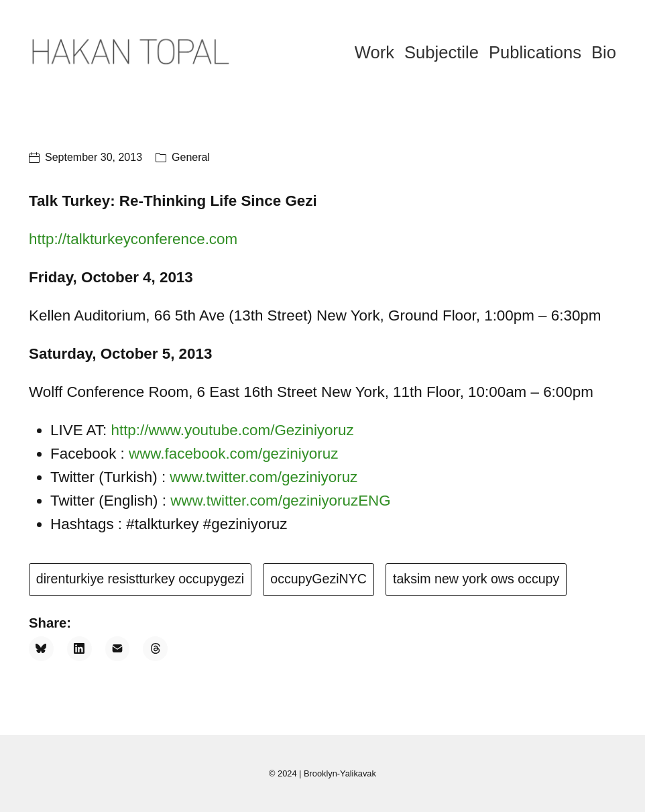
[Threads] (155, 649)
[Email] (118, 649)
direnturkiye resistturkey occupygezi (140, 579)
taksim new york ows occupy (476, 579)
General (191, 157)
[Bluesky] (41, 649)
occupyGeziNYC (318, 579)
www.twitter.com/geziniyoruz (263, 477)
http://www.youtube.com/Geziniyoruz (232, 430)
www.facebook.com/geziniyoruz (233, 454)
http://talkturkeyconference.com (133, 239)
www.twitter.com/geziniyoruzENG (281, 501)
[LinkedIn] (79, 649)
